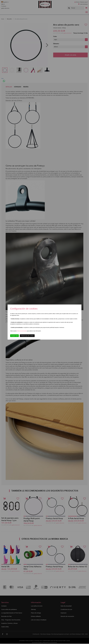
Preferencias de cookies (27, 336)
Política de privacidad (22, 331)
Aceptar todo (14, 336)
